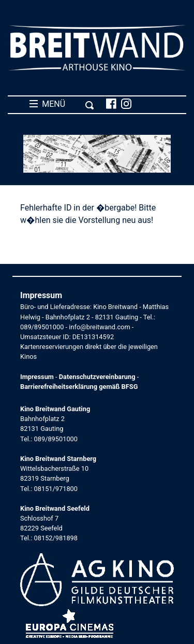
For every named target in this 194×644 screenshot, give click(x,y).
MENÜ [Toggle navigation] (62, 104)
